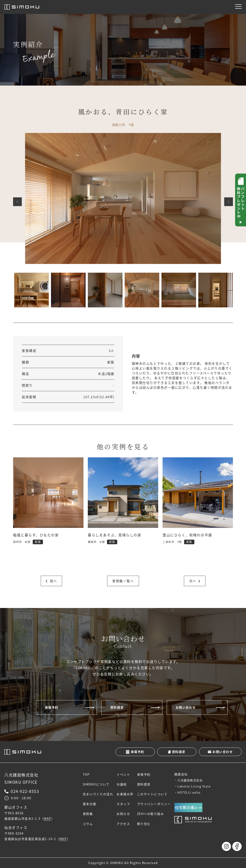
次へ (229, 202)
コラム (88, 824)
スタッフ (124, 804)
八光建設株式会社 (190, 780)
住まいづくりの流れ (98, 794)
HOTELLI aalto (189, 792)
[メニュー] (238, 7)
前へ (17, 202)
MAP (48, 819)
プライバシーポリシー (154, 804)
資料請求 (117, 707)
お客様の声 (125, 794)
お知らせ (124, 814)
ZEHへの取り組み (151, 814)
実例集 (88, 814)
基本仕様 (90, 804)
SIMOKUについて (96, 784)
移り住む (144, 824)
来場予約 (52, 707)
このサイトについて (152, 794)
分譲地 (122, 784)
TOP (86, 774)
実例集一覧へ (123, 581)
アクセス (123, 824)
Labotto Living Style (194, 786)
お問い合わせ (186, 707)
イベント (124, 774)
